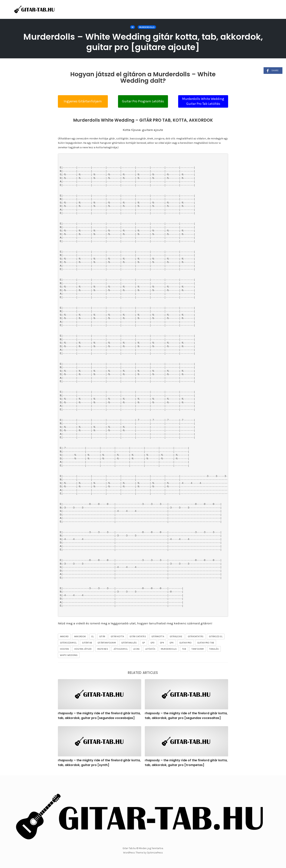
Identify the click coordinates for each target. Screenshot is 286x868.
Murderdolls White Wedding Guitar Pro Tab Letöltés (203, 101)
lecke (136, 649)
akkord (64, 636)
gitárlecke (176, 636)
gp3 (153, 643)
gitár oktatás (138, 636)
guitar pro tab (206, 643)
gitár (102, 636)
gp (143, 643)
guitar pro (186, 643)
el (93, 636)
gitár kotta (117, 636)
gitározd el (216, 636)
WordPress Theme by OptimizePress (143, 853)
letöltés (150, 649)
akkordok (80, 636)
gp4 (162, 643)
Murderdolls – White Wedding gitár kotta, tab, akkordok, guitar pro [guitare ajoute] (143, 42)
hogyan (64, 649)
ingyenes (103, 649)
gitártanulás (129, 643)
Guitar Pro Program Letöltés (143, 101)
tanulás (214, 649)
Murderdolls (147, 27)
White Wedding (69, 655)
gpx (172, 643)
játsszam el (121, 649)
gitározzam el (68, 643)
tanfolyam (198, 649)
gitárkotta (158, 636)
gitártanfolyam (107, 643)
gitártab (87, 643)
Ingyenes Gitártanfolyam (83, 101)
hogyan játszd (83, 649)
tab (184, 649)
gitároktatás (196, 636)
